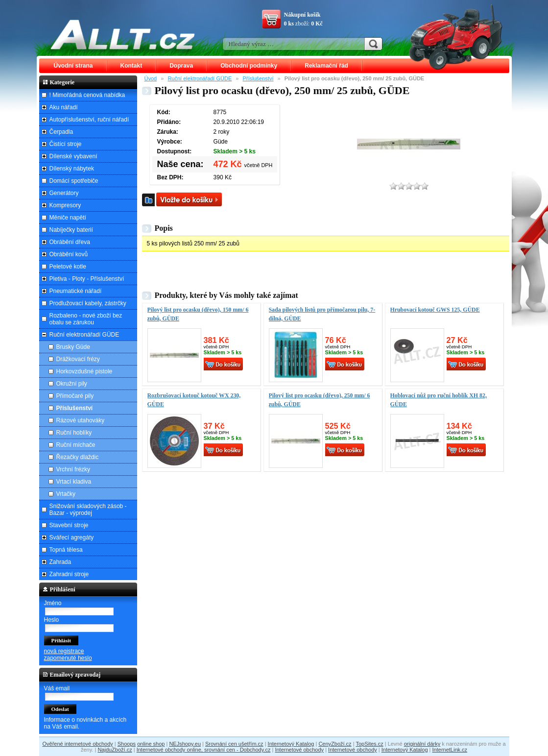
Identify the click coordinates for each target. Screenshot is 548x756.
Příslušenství (258, 78)
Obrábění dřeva (70, 242)
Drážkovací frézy (78, 359)
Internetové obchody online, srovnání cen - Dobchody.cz (204, 750)
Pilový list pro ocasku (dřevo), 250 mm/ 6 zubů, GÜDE (320, 400)
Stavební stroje (69, 525)
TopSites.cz (369, 744)
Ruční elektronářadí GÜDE (200, 78)
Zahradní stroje (69, 574)
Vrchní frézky (73, 469)
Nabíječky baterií (71, 230)
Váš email (57, 688)
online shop (151, 744)
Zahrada (60, 562)
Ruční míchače (76, 445)
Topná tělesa (66, 550)
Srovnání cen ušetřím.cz (234, 744)
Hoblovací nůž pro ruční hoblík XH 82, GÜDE (439, 400)
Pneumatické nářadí (76, 291)
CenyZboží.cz (335, 744)
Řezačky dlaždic (78, 457)
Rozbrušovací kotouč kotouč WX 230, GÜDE (194, 400)
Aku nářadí (64, 107)
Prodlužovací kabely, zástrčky (88, 303)
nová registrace (64, 651)
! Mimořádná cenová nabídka (87, 95)
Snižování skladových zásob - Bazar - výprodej (88, 510)
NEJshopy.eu (185, 744)
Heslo (52, 620)
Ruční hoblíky (74, 433)
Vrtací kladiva (74, 482)
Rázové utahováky (81, 420)
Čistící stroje (66, 144)
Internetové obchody (299, 750)
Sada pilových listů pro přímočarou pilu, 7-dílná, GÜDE (322, 314)
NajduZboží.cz (115, 750)
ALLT (123, 34)
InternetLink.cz (450, 750)
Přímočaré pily (75, 396)
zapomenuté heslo (68, 658)
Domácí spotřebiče (74, 181)
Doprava (181, 66)
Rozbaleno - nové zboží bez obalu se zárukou (86, 319)
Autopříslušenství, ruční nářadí (89, 120)
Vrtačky (66, 494)
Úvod (151, 78)
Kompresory (65, 205)
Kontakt (131, 66)
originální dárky (422, 744)
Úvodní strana (73, 66)
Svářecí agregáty (72, 537)
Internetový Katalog (291, 744)
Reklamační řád (326, 66)
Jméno (53, 603)
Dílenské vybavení (73, 156)
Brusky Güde (73, 347)
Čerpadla (61, 132)
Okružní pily (72, 384)
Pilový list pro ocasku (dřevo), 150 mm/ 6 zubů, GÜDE (198, 314)
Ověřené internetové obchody (77, 744)
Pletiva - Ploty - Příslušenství (87, 279)
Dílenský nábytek (72, 169)
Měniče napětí (68, 218)
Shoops (127, 744)
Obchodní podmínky (249, 66)
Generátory (64, 193)
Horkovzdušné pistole (84, 371)
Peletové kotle (68, 267)
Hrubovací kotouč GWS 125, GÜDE (435, 310)
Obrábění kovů (69, 254)
